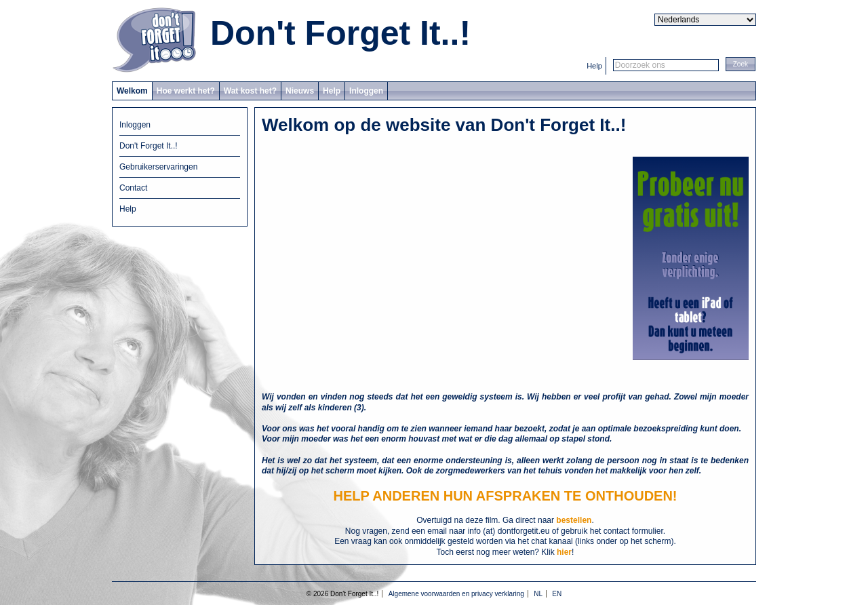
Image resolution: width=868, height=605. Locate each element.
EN (557, 594)
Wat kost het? (250, 91)
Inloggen (366, 91)
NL (538, 594)
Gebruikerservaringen (158, 167)
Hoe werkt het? (186, 91)
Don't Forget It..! (340, 33)
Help (594, 66)
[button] (741, 64)
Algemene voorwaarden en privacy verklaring (456, 594)
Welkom (132, 91)
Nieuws (300, 91)
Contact (133, 188)
